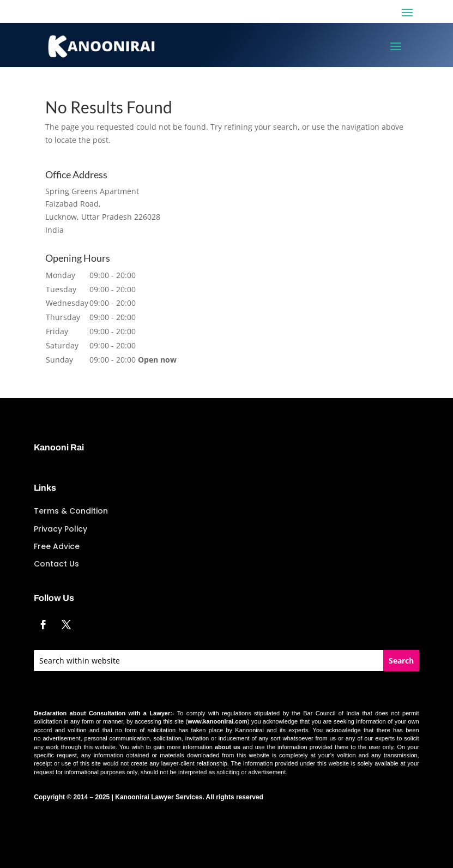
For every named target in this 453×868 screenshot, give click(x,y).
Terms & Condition (71, 511)
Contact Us (56, 564)
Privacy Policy (61, 529)
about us (228, 747)
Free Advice (57, 546)
